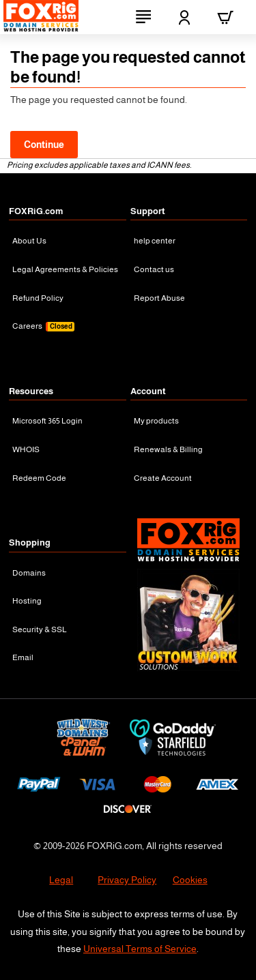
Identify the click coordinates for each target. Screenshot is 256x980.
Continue (44, 145)
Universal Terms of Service (140, 949)
